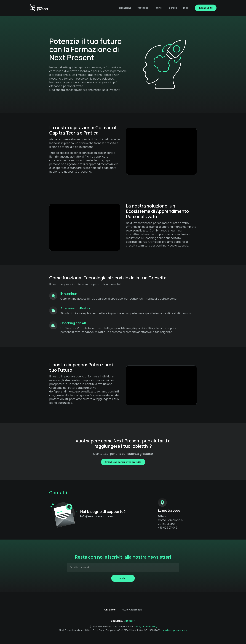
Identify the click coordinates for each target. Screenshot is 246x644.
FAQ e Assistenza (132, 610)
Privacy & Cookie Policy (145, 627)
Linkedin (130, 621)
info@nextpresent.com (175, 630)
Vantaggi (143, 8)
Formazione (124, 8)
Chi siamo (110, 610)
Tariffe (158, 8)
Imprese (172, 8)
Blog (186, 8)
